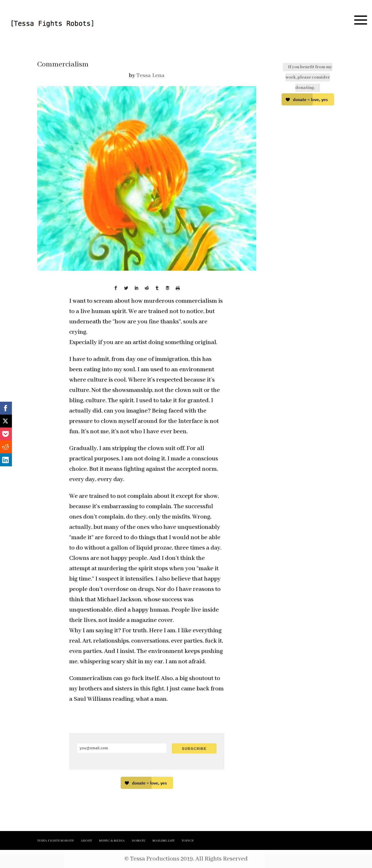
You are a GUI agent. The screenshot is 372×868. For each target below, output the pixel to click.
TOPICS (188, 841)
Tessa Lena (150, 75)
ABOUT (86, 841)
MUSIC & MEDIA (112, 841)
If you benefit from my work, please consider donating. (309, 77)
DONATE (139, 841)
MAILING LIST (164, 841)
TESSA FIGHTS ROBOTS (55, 841)
